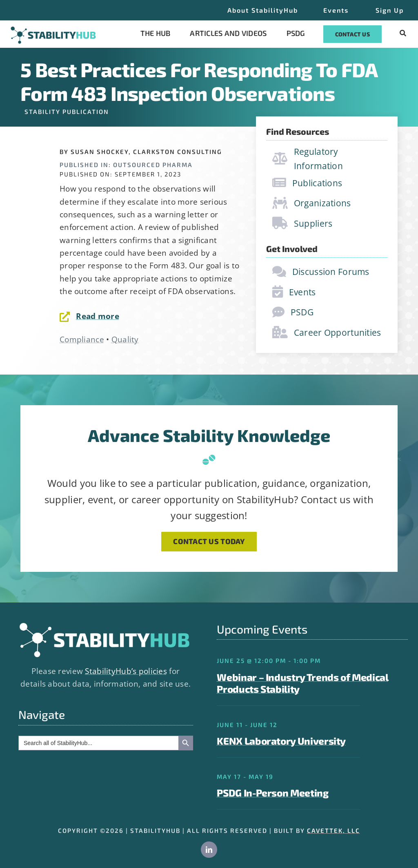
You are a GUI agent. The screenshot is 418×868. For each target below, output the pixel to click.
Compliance (82, 339)
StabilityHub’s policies (126, 671)
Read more (98, 316)
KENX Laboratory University (281, 741)
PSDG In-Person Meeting (272, 793)
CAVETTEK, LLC (334, 830)
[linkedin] (209, 850)
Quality (125, 339)
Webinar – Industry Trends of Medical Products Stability (302, 683)
